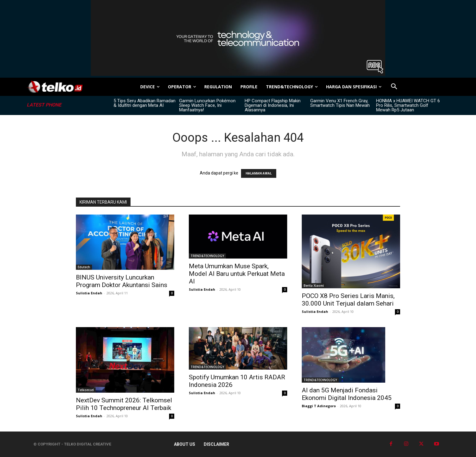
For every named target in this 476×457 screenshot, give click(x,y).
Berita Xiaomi (314, 286)
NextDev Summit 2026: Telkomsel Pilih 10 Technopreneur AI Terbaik (124, 404)
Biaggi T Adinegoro (319, 406)
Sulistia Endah (89, 293)
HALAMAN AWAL (259, 173)
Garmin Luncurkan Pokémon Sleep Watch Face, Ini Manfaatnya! (207, 105)
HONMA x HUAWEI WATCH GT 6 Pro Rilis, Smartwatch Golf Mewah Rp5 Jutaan (408, 105)
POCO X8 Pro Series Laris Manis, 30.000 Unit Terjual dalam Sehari (348, 300)
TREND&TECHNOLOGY (207, 256)
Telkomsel (86, 390)
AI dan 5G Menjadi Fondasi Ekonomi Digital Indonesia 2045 (347, 394)
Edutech (84, 267)
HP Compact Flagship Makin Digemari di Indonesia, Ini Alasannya (273, 105)
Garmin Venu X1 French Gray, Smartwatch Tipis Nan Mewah (340, 103)
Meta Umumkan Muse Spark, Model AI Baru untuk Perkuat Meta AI (237, 274)
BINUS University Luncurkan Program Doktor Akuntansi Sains (122, 281)
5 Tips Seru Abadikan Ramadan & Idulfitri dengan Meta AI (144, 103)
